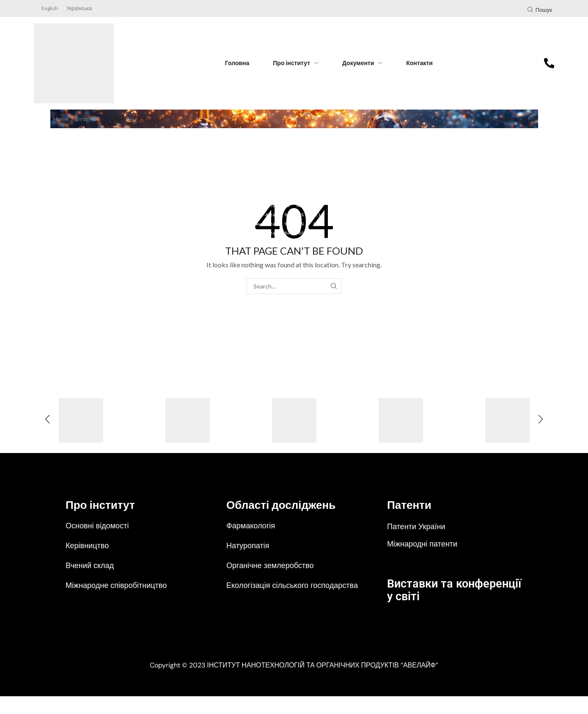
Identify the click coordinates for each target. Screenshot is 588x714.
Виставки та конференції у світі (443, 589)
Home (61, 119)
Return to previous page (503, 119)
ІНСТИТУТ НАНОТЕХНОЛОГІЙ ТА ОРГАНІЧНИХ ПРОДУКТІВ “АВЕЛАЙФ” (323, 683)
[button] (540, 11)
